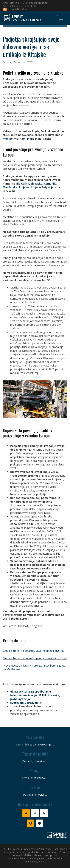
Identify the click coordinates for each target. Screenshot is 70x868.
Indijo (31, 139)
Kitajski (47, 120)
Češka (25, 184)
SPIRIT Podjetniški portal (35, 3)
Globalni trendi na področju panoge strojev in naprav (35, 658)
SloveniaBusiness (12, 6)
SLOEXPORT (31, 6)
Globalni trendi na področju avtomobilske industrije (34, 651)
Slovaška (36, 184)
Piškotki (29, 855)
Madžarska (10, 187)
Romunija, (50, 184)
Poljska (24, 187)
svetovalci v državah (24, 703)
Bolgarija (48, 187)
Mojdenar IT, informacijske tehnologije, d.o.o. (44, 860)
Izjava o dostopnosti (46, 855)
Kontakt (15, 9)
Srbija (34, 187)
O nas (25, 9)
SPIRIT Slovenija (11, 3)
